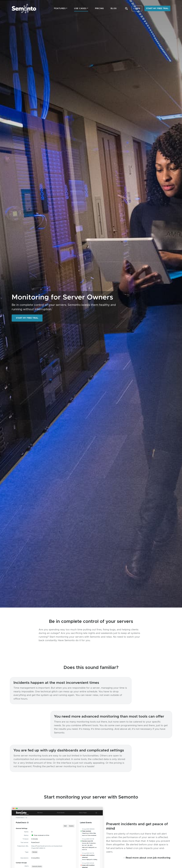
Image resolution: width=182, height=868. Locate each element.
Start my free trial (157, 9)
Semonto (24, 9)
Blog (114, 9)
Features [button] (60, 9)
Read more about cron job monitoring (148, 858)
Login (137, 9)
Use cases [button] (80, 9)
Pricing (99, 9)
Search (126, 8)
